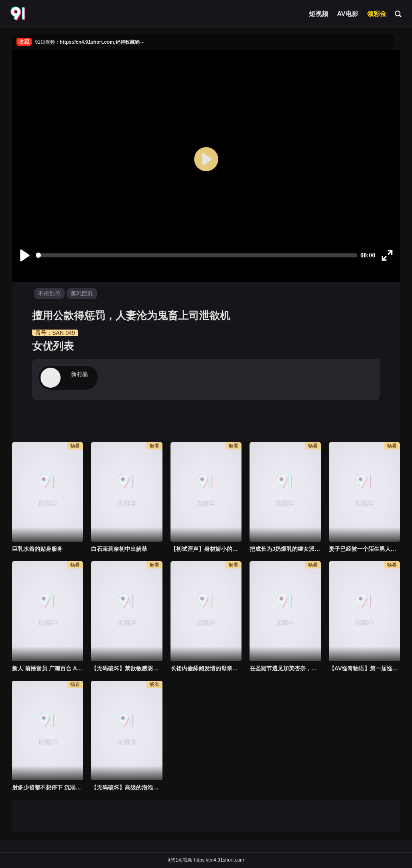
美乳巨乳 (82, 293)
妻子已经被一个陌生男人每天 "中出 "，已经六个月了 (364, 549)
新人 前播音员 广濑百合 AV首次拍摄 (48, 668)
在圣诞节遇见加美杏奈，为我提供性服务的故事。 (285, 668)
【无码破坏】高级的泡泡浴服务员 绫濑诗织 (127, 787)
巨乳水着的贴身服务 (37, 549)
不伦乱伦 (49, 293)
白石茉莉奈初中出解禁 (119, 549)
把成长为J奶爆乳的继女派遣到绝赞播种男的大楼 (285, 549)
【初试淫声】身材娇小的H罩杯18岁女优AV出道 (206, 549)
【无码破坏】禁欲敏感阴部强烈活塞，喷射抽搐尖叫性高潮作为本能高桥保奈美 (127, 668)
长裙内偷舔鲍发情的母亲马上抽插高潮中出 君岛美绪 (206, 668)
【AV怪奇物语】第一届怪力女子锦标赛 (364, 668)
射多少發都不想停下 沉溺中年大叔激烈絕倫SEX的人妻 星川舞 (48, 787)
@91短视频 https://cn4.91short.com (206, 860)
